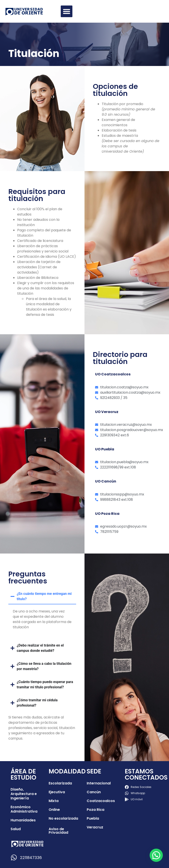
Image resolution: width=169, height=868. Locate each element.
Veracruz (95, 827)
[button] (67, 11)
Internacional (99, 783)
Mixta (54, 801)
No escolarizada (63, 818)
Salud (16, 829)
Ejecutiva (57, 792)
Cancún (94, 792)
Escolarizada (60, 783)
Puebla (93, 818)
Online (54, 810)
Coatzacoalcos (101, 801)
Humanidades (23, 820)
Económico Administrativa (24, 809)
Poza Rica (96, 810)
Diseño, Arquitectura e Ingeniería (24, 794)
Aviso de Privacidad (58, 831)
